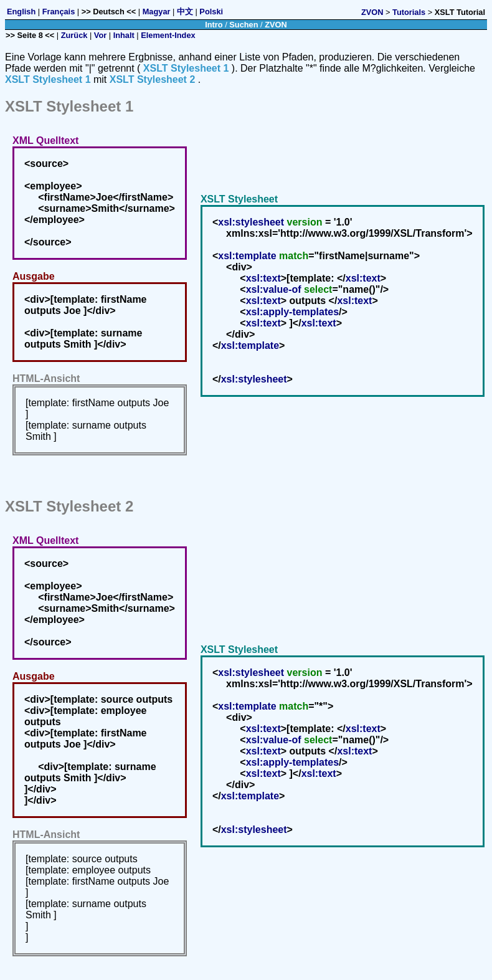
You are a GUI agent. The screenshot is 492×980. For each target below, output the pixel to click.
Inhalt (124, 35)
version (305, 222)
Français (59, 12)
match (294, 256)
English (21, 12)
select (318, 289)
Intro (214, 25)
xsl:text (263, 278)
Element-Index (168, 35)
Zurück (74, 35)
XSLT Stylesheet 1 (186, 68)
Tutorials (409, 12)
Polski (211, 12)
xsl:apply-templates (292, 312)
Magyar (157, 12)
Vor (100, 35)
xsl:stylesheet (251, 222)
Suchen (244, 25)
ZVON (372, 12)
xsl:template (247, 256)
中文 (185, 12)
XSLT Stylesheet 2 (153, 79)
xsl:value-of (274, 289)
